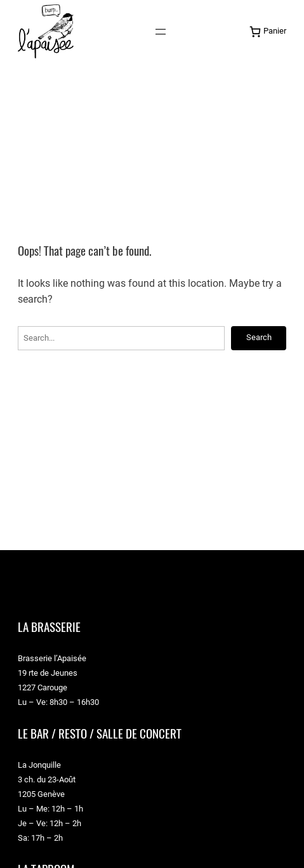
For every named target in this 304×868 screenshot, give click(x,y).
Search (259, 337)
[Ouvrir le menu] (161, 32)
